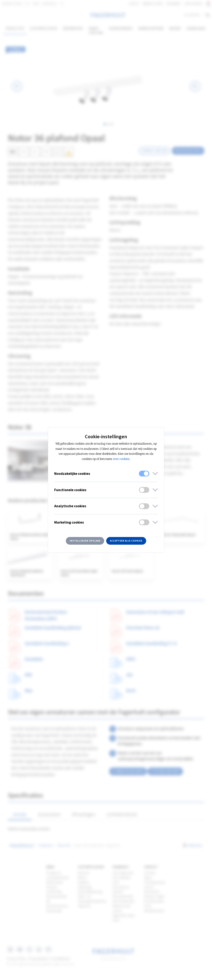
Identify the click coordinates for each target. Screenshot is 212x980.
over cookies (121, 459)
